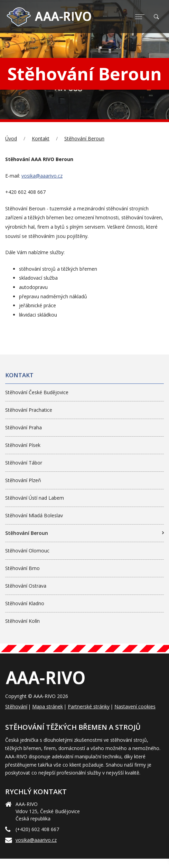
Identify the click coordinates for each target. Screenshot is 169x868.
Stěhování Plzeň (23, 480)
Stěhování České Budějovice (37, 392)
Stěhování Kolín (22, 621)
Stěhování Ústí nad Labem (35, 498)
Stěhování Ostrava (26, 586)
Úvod (11, 138)
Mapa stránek (48, 706)
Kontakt (41, 138)
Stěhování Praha (24, 427)
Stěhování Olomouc (27, 551)
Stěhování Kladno (25, 603)
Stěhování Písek (23, 445)
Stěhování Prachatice (29, 410)
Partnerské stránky (89, 706)
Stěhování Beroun (84, 138)
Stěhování (16, 706)
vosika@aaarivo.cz (42, 176)
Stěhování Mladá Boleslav (34, 515)
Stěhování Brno (22, 568)
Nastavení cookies (135, 706)
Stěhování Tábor (24, 463)
